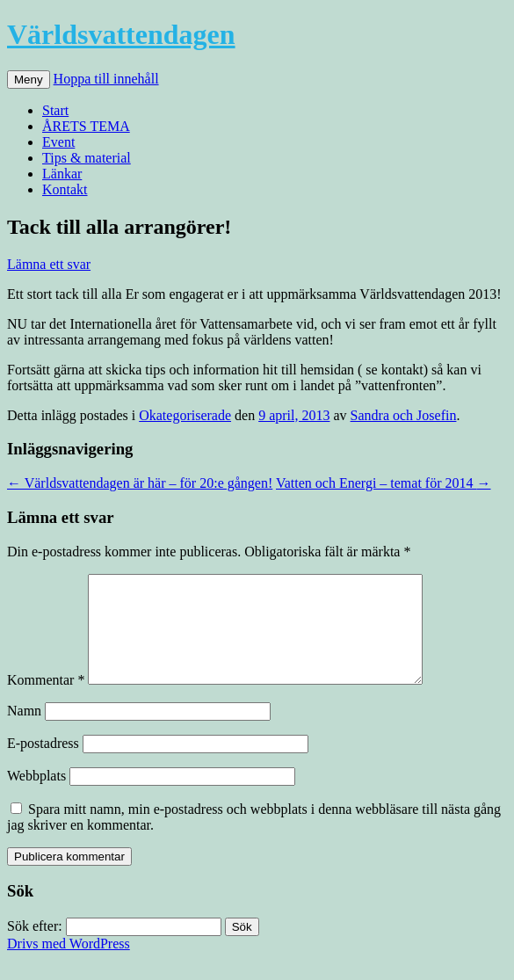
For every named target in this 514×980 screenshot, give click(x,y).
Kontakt (65, 189)
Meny (29, 80)
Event (58, 142)
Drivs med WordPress (69, 965)
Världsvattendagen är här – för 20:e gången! (140, 483)
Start (55, 110)
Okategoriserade (185, 415)
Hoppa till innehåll (106, 79)
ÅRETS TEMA (86, 126)
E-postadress (43, 764)
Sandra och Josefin (404, 415)
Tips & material (87, 158)
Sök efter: (35, 947)
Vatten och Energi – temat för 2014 (384, 483)
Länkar (62, 174)
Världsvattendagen (121, 34)
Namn (24, 732)
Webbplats (36, 797)
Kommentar (46, 701)
